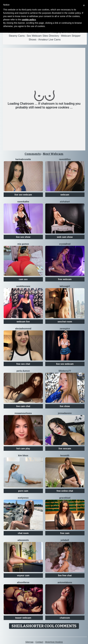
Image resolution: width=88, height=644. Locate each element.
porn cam (23, 491)
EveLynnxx (23, 498)
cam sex (23, 279)
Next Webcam (53, 154)
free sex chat (23, 364)
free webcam (65, 279)
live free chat (65, 575)
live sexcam (65, 449)
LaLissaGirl (65, 286)
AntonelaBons (65, 582)
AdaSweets (23, 540)
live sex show (23, 237)
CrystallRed (65, 244)
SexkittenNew (23, 286)
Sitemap (29, 642)
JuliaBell (65, 540)
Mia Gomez (23, 244)
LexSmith (65, 455)
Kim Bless (23, 455)
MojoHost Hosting (54, 642)
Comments (33, 154)
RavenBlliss (65, 159)
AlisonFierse (23, 582)
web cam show (65, 237)
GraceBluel (65, 498)
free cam (65, 533)
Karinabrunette (23, 159)
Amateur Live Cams (49, 40)
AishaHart (65, 202)
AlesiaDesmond (23, 329)
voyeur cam (23, 575)
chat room (23, 533)
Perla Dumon (23, 371)
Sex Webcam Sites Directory (43, 36)
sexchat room (65, 322)
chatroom (65, 618)
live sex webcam (23, 195)
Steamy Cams (17, 36)
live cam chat (23, 406)
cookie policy (29, 20)
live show (65, 406)
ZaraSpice (65, 329)
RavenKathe (23, 202)
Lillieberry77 (65, 371)
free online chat (65, 491)
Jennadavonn (65, 413)
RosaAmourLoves (23, 413)
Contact (39, 642)
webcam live (23, 322)
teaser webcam (23, 618)
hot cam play (23, 449)
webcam (65, 195)
